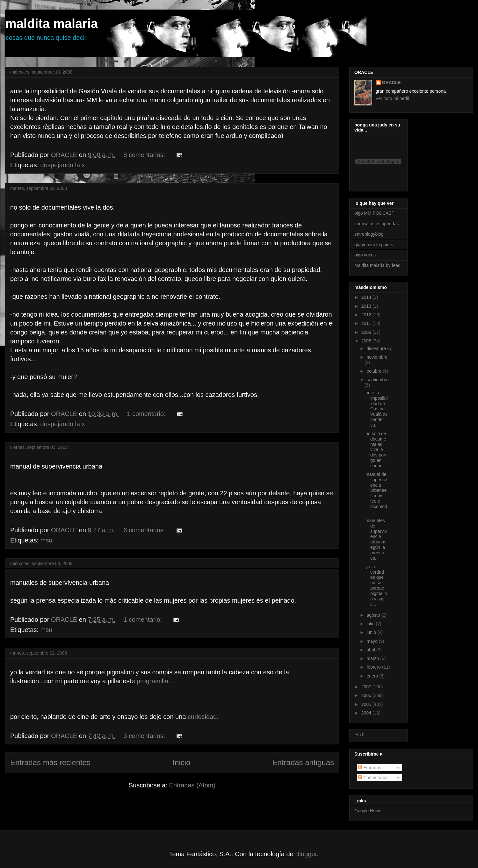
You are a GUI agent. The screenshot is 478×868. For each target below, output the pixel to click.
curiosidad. (203, 717)
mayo (373, 641)
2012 (367, 315)
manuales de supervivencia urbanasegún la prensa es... (376, 539)
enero (373, 676)
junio (372, 632)
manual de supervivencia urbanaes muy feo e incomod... (376, 493)
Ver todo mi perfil (392, 98)
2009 (367, 332)
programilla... (155, 681)
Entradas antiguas (303, 762)
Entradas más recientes (50, 762)
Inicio (181, 762)
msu (47, 540)
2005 (367, 704)
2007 (367, 687)
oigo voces (365, 255)
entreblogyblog (369, 234)
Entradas (370, 768)
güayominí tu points (374, 245)
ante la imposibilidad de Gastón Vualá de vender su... (377, 409)
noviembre (377, 357)
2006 (367, 695)
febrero (374, 667)
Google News (368, 811)
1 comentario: (147, 414)
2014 (367, 297)
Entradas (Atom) (192, 785)
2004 (367, 713)
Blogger (306, 854)
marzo (373, 658)
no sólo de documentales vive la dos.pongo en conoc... (376, 450)
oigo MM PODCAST (374, 213)
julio (371, 624)
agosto (374, 615)
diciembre (377, 348)
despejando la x (63, 165)
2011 (367, 323)
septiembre (377, 380)
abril (371, 650)
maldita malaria (51, 24)
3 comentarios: (145, 736)
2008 (367, 341)
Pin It (359, 735)
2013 (367, 306)
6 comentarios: (145, 530)
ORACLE (391, 82)
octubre (375, 371)
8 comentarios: (145, 155)
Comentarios (373, 778)
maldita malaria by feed (377, 265)
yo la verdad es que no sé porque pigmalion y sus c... (376, 585)
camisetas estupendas (377, 224)
